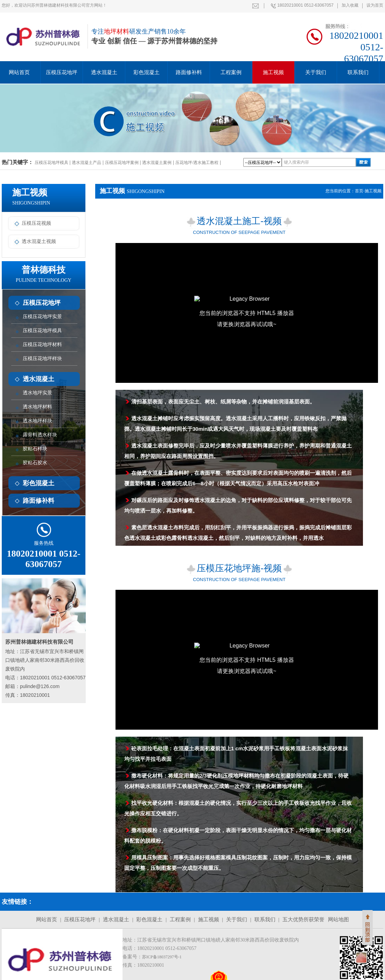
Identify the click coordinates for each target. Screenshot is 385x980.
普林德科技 (44, 274)
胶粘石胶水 (35, 463)
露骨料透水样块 (40, 435)
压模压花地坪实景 (42, 317)
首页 (359, 191)
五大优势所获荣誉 (303, 920)
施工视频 (273, 72)
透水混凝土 (104, 72)
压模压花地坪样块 (42, 359)
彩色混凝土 (146, 72)
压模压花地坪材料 (42, 345)
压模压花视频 (31, 223)
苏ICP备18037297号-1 (162, 957)
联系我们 (358, 72)
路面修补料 (189, 72)
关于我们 (316, 72)
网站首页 (47, 920)
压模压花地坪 (62, 72)
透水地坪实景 (37, 393)
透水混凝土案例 (157, 163)
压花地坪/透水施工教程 (197, 163)
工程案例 (231, 72)
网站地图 (338, 920)
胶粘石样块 (35, 449)
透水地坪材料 (37, 407)
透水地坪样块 (37, 421)
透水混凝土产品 (86, 163)
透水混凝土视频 (34, 241)
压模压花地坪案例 (122, 163)
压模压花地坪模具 (51, 163)
